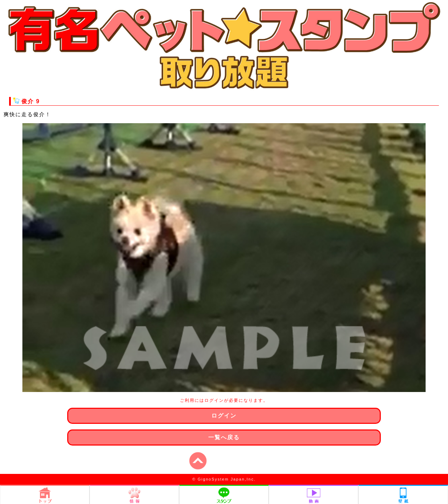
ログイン (224, 416)
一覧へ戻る (224, 437)
